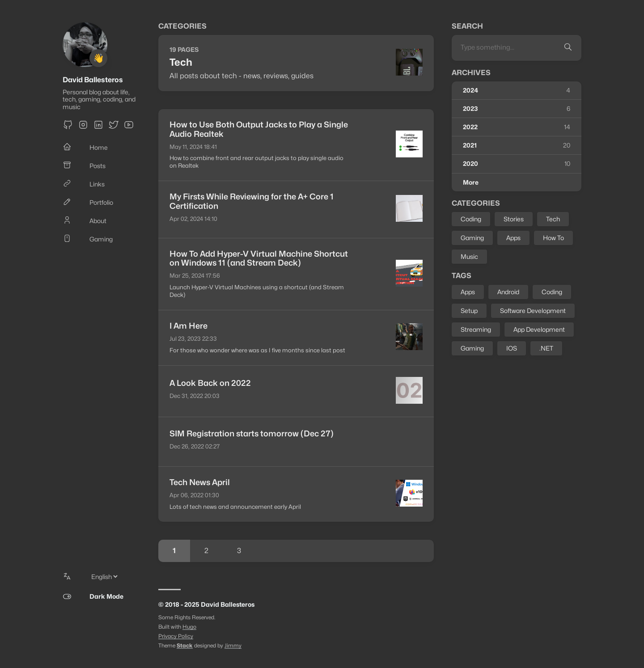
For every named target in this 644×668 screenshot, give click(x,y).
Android (508, 292)
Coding (471, 219)
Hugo (189, 627)
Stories (514, 219)
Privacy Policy (176, 636)
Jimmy (233, 645)
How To (553, 238)
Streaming (476, 329)
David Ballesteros (93, 80)
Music (469, 256)
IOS (512, 348)
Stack (185, 645)
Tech (553, 219)
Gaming (472, 238)
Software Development (533, 311)
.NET (546, 348)
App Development (539, 329)
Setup (469, 311)
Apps (513, 238)
